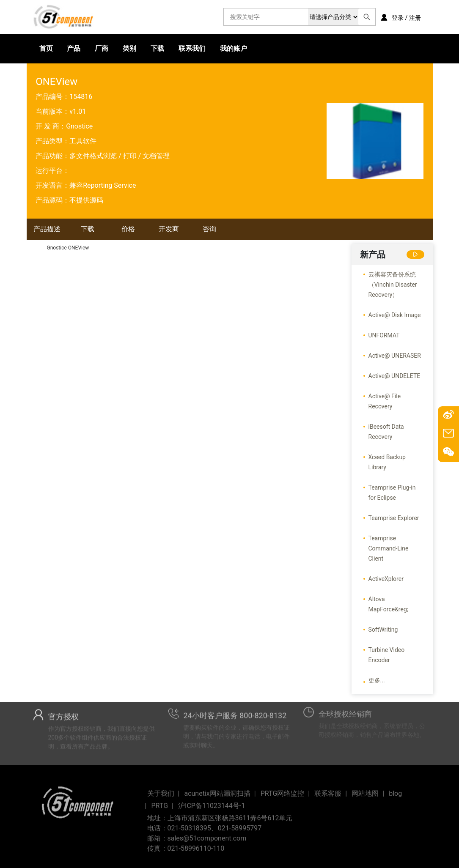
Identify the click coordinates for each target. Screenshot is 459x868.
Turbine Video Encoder (387, 655)
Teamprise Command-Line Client (389, 548)
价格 (128, 229)
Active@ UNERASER (395, 356)
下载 (157, 48)
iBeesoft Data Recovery (386, 432)
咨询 (209, 229)
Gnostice (79, 126)
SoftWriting (383, 630)
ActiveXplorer (386, 579)
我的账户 (234, 48)
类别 (129, 48)
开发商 (169, 229)
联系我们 (192, 48)
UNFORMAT (384, 335)
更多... (377, 680)
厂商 (102, 48)
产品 (74, 48)
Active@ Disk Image (395, 315)
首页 (46, 48)
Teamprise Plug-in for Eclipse (392, 493)
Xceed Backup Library (387, 462)
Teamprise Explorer (394, 518)
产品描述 (47, 229)
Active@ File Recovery (385, 401)
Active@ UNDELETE (394, 376)
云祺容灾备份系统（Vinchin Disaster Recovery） (393, 285)
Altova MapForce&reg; (388, 604)
